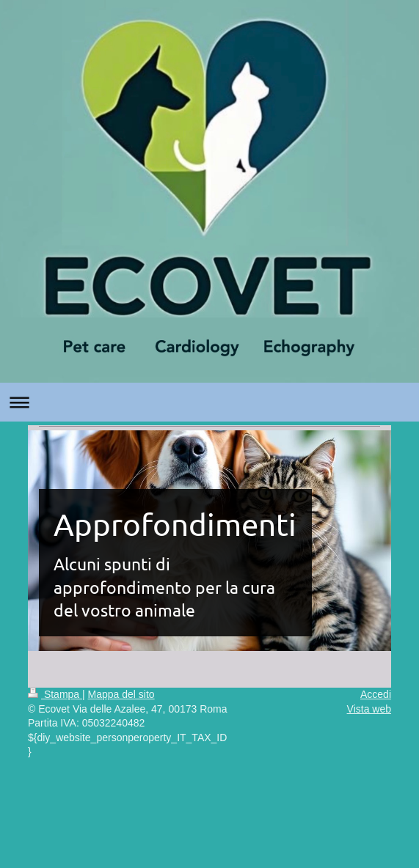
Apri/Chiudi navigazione (210, 402)
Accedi (376, 694)
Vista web (369, 709)
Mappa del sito (121, 694)
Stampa (55, 694)
